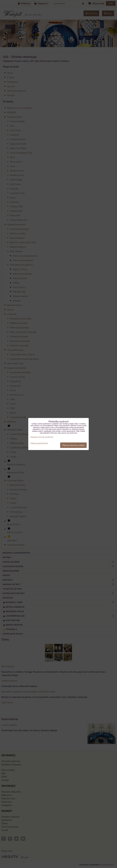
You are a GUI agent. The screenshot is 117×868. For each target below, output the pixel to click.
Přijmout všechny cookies (73, 445)
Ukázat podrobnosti (39, 443)
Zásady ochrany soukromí (42, 437)
